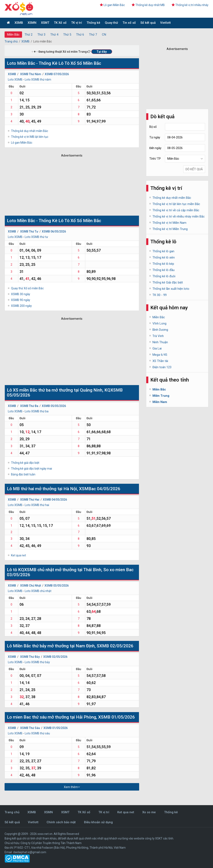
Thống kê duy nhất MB (148, 5)
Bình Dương (160, 330)
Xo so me (149, 812)
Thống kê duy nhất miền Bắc (30, 131)
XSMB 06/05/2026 (54, 231)
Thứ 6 (80, 35)
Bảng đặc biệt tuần (23, 474)
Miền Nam (160, 402)
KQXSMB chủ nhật (36, 570)
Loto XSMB (15, 80)
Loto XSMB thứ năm (38, 80)
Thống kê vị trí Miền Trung (170, 229)
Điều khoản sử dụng (98, 822)
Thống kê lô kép (163, 264)
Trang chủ (11, 41)
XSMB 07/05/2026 (57, 74)
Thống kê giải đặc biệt (25, 463)
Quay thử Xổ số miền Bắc (27, 288)
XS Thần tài (160, 361)
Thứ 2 (28, 35)
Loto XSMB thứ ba (37, 411)
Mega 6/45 (160, 355)
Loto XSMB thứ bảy (37, 662)
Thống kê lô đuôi (164, 276)
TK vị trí (77, 23)
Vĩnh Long (159, 323)
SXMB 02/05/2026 (115, 646)
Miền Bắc (13, 35)
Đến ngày (155, 148)
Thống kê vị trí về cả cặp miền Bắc (176, 210)
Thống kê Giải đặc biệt (168, 282)
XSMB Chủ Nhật (31, 586)
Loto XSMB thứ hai (37, 505)
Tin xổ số (129, 23)
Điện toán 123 (162, 367)
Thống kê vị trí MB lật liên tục (30, 137)
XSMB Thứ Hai (30, 500)
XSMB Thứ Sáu (30, 728)
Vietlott (165, 23)
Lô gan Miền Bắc (112, 5)
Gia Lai (157, 348)
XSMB (19, 23)
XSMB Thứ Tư (29, 231)
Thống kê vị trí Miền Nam (169, 223)
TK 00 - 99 (160, 295)
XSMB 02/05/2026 (55, 657)
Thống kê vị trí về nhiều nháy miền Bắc (179, 216)
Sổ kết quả (148, 23)
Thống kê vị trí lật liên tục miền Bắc (176, 204)
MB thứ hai (24, 489)
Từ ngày (155, 137)
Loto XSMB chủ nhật (38, 591)
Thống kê (93, 23)
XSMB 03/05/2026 (57, 586)
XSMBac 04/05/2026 (100, 489)
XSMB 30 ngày (21, 294)
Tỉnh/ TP (155, 159)
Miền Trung (161, 396)
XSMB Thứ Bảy (30, 657)
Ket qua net (19, 555)
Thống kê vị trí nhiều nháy (190, 5)
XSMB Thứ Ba (29, 406)
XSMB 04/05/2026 (55, 500)
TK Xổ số (60, 23)
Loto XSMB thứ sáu (37, 733)
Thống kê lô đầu (163, 270)
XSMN (32, 23)
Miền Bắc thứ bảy (30, 646)
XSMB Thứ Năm (31, 74)
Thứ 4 (54, 35)
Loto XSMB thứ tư (36, 237)
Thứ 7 (93, 35)
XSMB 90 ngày (21, 300)
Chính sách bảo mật (61, 822)
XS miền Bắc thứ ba (32, 390)
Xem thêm (72, 787)
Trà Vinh (158, 336)
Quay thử (111, 23)
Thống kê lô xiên (164, 257)
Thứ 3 (41, 35)
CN (104, 35)
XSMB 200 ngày (21, 306)
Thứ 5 (67, 35)
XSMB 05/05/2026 (54, 406)
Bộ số (153, 127)
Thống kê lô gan (163, 251)
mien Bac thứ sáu (30, 717)
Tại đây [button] (102, 52)
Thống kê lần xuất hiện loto (171, 289)
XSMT (45, 23)
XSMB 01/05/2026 (116, 717)
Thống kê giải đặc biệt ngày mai (32, 469)
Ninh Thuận (160, 342)
